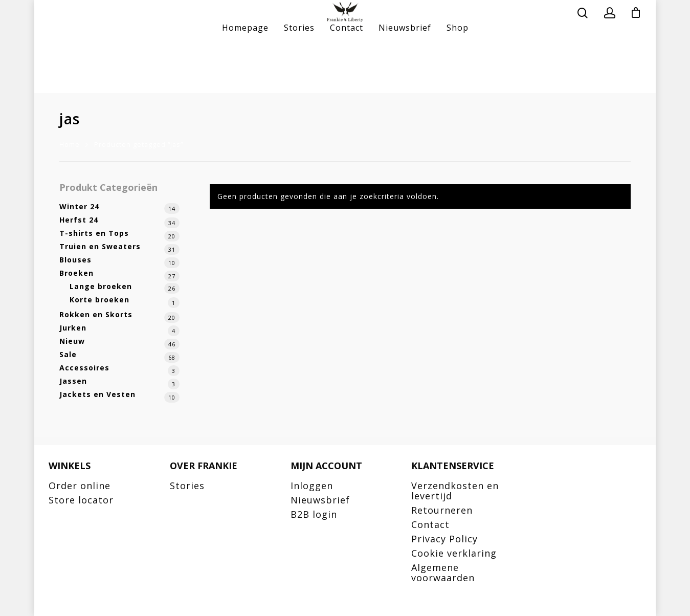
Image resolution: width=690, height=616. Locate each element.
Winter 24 (79, 206)
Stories (299, 76)
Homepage (245, 76)
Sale (68, 354)
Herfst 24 (79, 220)
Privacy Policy (444, 539)
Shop (458, 76)
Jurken (73, 328)
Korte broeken (99, 300)
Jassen (73, 381)
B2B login (314, 514)
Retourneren (442, 510)
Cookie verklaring (454, 553)
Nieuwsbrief (405, 76)
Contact (347, 76)
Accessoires (84, 368)
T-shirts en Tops (94, 233)
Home (70, 144)
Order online (80, 486)
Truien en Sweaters (100, 246)
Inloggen (312, 486)
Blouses (75, 260)
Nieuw (72, 341)
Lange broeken (101, 286)
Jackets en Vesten (97, 394)
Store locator (81, 500)
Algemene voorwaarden (443, 573)
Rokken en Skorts (96, 314)
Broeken (76, 273)
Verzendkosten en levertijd (455, 491)
